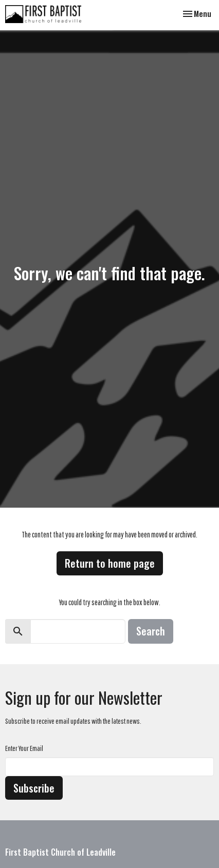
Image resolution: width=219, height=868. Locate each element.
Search (151, 631)
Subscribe (34, 788)
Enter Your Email (24, 748)
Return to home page (110, 563)
